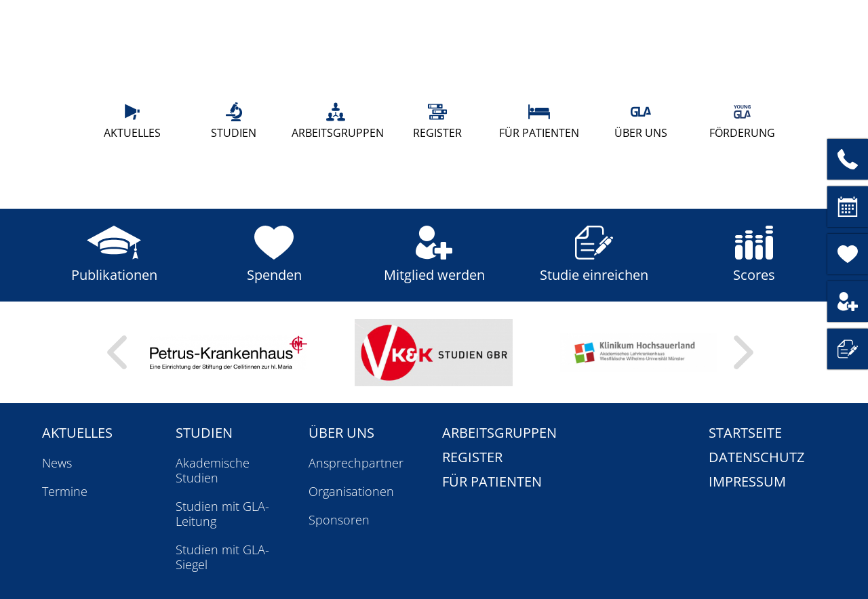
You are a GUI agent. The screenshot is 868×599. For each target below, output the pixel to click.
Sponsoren (339, 520)
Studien (234, 121)
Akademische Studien (213, 470)
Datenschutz (756, 457)
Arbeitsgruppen (336, 121)
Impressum (747, 481)
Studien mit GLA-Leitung (222, 514)
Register (437, 121)
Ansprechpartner (356, 463)
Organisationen (351, 491)
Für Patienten (539, 121)
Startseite (745, 433)
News (57, 463)
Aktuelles (132, 121)
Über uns (641, 121)
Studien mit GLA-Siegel (222, 557)
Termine (65, 491)
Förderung (742, 121)
